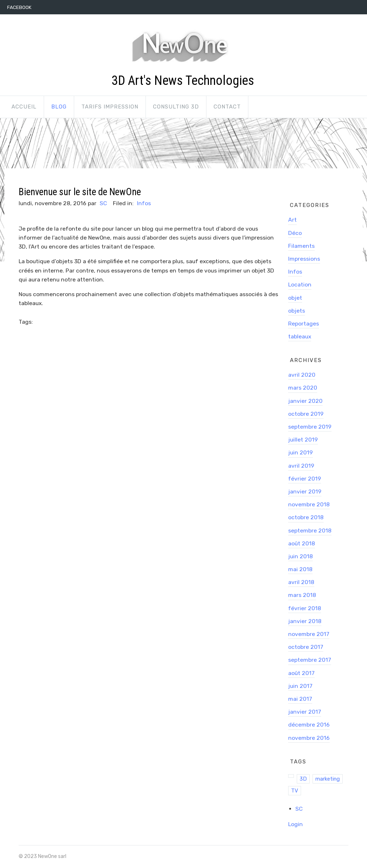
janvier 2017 (305, 712)
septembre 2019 (310, 427)
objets (297, 311)
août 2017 (301, 673)
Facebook (19, 7)
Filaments (301, 246)
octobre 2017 (306, 647)
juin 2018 (301, 556)
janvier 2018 (305, 621)
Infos (144, 203)
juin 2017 (300, 686)
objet (295, 298)
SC (103, 203)
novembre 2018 (309, 504)
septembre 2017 (310, 660)
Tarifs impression (110, 107)
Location (300, 284)
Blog (59, 107)
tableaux (300, 336)
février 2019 (305, 479)
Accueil (24, 107)
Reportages (304, 324)
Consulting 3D (176, 107)
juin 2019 (301, 452)
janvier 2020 (305, 401)
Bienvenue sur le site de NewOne (80, 192)
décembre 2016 (309, 725)
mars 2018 (302, 595)
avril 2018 (301, 582)
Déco (295, 233)
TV (295, 791)
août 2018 (302, 543)
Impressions (304, 259)
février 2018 (305, 608)
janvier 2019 (305, 491)
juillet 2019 (303, 440)
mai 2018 (300, 569)
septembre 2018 (310, 531)
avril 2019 (301, 466)
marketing (328, 779)
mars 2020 (303, 388)
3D (303, 779)
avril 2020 (302, 375)
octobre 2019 (306, 414)
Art (292, 220)
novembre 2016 (309, 738)
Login (295, 824)
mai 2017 (300, 699)
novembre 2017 (309, 634)
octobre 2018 (306, 517)
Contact (227, 107)
